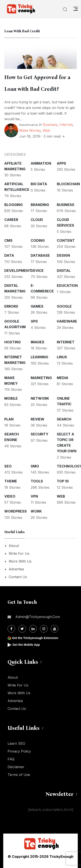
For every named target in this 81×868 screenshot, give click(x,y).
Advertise (16, 569)
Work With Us (20, 561)
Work (36, 511)
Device (37, 271)
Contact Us (18, 577)
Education (67, 286)
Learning (39, 357)
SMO (35, 466)
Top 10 (63, 481)
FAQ (11, 759)
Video (10, 496)
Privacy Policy (19, 751)
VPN (34, 496)
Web (46, 130)
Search (64, 419)
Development (18, 271)
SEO (8, 466)
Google (64, 306)
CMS (8, 240)
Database (40, 255)
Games (37, 306)
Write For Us (19, 553)
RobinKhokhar (29, 125)
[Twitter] (22, 629)
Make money (30, 130)
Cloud (37, 220)
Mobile (11, 398)
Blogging (13, 205)
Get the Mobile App (26, 645)
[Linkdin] (33, 629)
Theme (11, 481)
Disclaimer (16, 767)
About (14, 546)
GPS (34, 321)
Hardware (67, 321)
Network (40, 398)
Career (11, 220)
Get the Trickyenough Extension (35, 638)
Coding (38, 240)
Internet (66, 125)
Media (63, 378)
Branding (40, 205)
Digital (64, 271)
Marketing (41, 378)
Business (50, 125)
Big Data (39, 184)
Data (9, 255)
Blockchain (68, 184)
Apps (61, 163)
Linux (62, 357)
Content (66, 240)
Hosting (13, 342)
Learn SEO (16, 743)
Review (37, 419)
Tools (37, 481)
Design (63, 255)
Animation (41, 163)
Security (40, 434)
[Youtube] (55, 629)
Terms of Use (19, 775)
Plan (9, 419)
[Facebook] (11, 629)
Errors (11, 306)
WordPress (16, 511)
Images (37, 342)
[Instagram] (44, 629)
